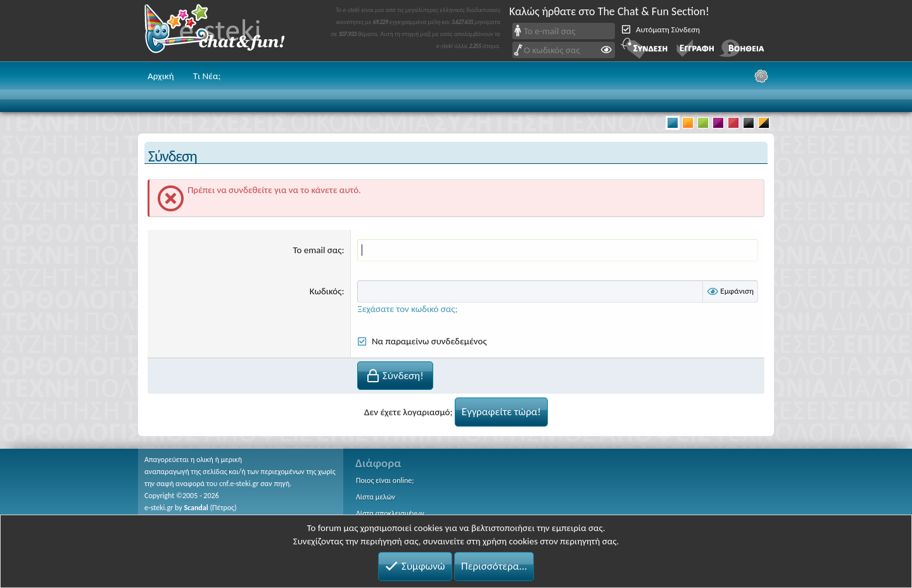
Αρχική (161, 76)
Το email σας (318, 250)
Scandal (196, 508)
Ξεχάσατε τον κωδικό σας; (407, 309)
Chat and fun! (224, 31)
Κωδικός (326, 291)
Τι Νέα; (207, 76)
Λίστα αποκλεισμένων (390, 513)
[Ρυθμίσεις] (761, 76)
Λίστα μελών (376, 497)
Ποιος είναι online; (385, 480)
